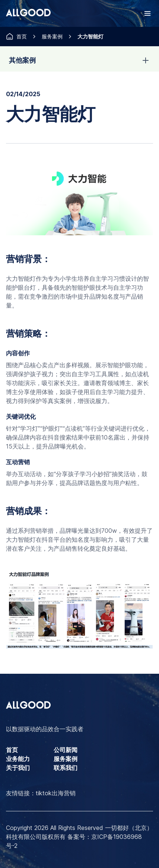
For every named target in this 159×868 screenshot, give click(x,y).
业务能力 (18, 759)
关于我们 (18, 768)
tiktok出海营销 (56, 793)
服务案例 (52, 36)
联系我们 (66, 768)
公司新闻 (66, 750)
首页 (22, 36)
